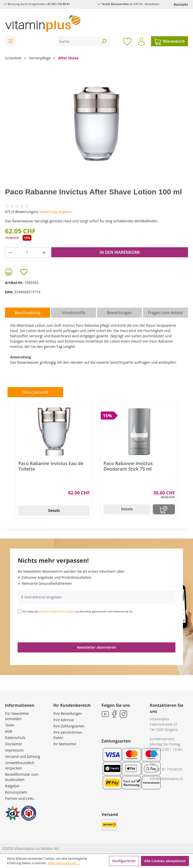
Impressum (14, 750)
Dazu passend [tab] (35, 392)
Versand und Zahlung (22, 756)
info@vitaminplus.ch (166, 779)
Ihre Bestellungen (68, 713)
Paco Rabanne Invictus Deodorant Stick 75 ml (128, 466)
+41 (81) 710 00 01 (58, 4)
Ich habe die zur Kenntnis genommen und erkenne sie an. (78, 611)
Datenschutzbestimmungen (57, 611)
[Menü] (11, 41)
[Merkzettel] (127, 41)
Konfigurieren (124, 861)
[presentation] (56, 628)
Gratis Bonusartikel (115, 4)
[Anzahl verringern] (10, 252)
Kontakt (181, 4)
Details (54, 510)
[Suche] (78, 41)
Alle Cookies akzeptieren (165, 861)
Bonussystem (16, 792)
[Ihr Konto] (141, 42)
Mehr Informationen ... (64, 863)
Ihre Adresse (64, 720)
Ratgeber (12, 786)
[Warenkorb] (170, 41)
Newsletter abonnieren (96, 647)
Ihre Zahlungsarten (69, 726)
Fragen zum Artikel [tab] (165, 313)
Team (10, 725)
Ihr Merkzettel (65, 744)
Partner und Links (20, 798)
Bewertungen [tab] (119, 313)
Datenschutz (15, 738)
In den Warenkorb (120, 252)
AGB (9, 731)
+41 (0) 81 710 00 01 (166, 769)
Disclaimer (14, 744)
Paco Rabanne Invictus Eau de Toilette (51, 466)
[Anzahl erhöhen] (44, 252)
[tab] (28, 313)
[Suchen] (104, 41)
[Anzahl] (27, 252)
